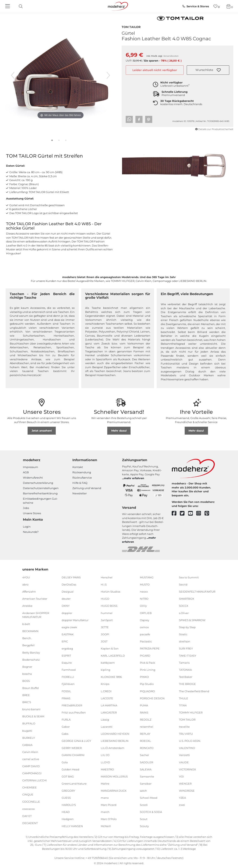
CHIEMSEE (29, 787)
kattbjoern (108, 663)
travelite (184, 727)
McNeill (106, 826)
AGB (26, 472)
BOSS (26, 681)
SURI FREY (186, 648)
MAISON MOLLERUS (114, 776)
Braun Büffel (31, 688)
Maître (105, 784)
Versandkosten (171, 56)
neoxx (144, 592)
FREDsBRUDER (72, 705)
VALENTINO (187, 748)
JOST (104, 641)
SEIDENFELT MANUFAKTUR (197, 592)
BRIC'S (27, 702)
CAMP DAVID (31, 766)
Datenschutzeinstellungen (41, 488)
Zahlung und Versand (87, 488)
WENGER (185, 784)
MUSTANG (147, 577)
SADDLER (146, 762)
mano (105, 798)
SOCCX (184, 606)
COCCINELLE (31, 802)
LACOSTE (107, 698)
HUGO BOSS (109, 606)
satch (143, 791)
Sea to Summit (189, 577)
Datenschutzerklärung (38, 483)
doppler (67, 613)
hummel (107, 613)
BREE (26, 695)
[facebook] (176, 513)
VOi (181, 776)
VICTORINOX (188, 769)
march (105, 812)
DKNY (66, 606)
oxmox (144, 627)
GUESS (66, 798)
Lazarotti (107, 727)
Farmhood (69, 670)
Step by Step (187, 627)
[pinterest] (209, 513)
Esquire (67, 663)
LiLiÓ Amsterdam (113, 748)
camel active (31, 759)
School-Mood (149, 798)
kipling (106, 670)
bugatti (27, 730)
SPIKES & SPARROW (192, 620)
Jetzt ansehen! (42, 431)
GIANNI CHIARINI (73, 755)
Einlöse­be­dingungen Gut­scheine (40, 501)
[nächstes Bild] (108, 75)
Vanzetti (184, 755)
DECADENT (30, 823)
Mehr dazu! (119, 431)
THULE (184, 698)
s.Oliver (184, 613)
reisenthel (147, 727)
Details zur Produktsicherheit (214, 129)
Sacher (144, 755)
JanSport (107, 620)
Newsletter (80, 493)
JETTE (105, 627)
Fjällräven (68, 684)
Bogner (27, 667)
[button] (208, 70)
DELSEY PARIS (71, 577)
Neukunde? (31, 532)
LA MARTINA (109, 705)
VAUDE (184, 762)
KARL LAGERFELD (113, 656)
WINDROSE (187, 791)
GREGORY (68, 791)
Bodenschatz (31, 659)
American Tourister (35, 599)
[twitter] (184, 513)
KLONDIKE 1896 (111, 677)
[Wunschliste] (217, 6)
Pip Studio (147, 684)
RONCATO (147, 748)
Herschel (107, 577)
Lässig (105, 720)
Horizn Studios (110, 592)
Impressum (31, 467)
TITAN (183, 705)
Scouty (144, 826)
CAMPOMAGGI (32, 773)
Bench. (27, 638)
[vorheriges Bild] (13, 75)
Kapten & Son (110, 648)
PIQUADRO (147, 691)
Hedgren (68, 819)
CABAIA (27, 745)
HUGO (105, 599)
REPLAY (145, 734)
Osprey (145, 620)
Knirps (105, 684)
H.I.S (104, 584)
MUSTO (145, 584)
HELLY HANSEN (72, 826)
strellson (185, 641)
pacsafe (145, 634)
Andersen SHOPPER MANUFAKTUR (36, 615)
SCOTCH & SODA (151, 812)
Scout (144, 819)
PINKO (144, 677)
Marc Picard (109, 805)
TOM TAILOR (131, 27)
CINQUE (28, 794)
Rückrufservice (82, 478)
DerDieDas (69, 584)
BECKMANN (30, 631)
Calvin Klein (30, 752)
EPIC (65, 641)
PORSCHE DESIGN (152, 698)
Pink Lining (148, 670)
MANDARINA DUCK (114, 791)
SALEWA (146, 769)
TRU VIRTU (186, 734)
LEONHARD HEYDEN (115, 734)
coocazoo (28, 809)
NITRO (144, 599)
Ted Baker (186, 677)
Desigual (68, 592)
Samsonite (147, 776)
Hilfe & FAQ (80, 483)
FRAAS (66, 698)
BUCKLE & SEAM (33, 716)
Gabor (66, 727)
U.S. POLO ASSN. (190, 741)
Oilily (143, 606)
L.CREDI (106, 691)
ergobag (67, 648)
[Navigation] (8, 6)
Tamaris (184, 663)
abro (25, 584)
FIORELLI (68, 677)
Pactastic (146, 641)
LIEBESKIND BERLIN (115, 741)
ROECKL (145, 741)
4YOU (26, 577)
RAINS (144, 712)
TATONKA (185, 670)
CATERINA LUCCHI (35, 780)
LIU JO (105, 755)
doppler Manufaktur (75, 620)
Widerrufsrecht (33, 478)
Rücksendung (82, 472)
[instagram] (200, 513)
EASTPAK (68, 634)
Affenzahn (29, 592)
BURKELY (29, 738)
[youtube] (192, 513)
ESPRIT (66, 656)
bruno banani (31, 709)
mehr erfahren (134, 478)
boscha (27, 674)
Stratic (183, 634)
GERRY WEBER (72, 748)
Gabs (65, 734)
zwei (182, 805)
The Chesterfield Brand (194, 691)
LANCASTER (109, 712)
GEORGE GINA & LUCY (76, 741)
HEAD (66, 812)
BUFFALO (29, 723)
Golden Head (70, 769)
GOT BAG (68, 776)
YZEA (182, 798)
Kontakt (78, 467)
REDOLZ (146, 720)
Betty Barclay (31, 652)
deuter (66, 599)
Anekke (27, 606)
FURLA (66, 720)
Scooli (144, 805)
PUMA (144, 705)
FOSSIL (66, 691)
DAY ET (27, 816)
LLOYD (105, 762)
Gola (65, 762)
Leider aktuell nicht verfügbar (155, 70)
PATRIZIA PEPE (150, 648)
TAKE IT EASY (188, 656)
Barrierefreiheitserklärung (40, 493)
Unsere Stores (32, 513)
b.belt (26, 624)
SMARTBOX (187, 599)
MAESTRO (107, 769)
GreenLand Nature (74, 784)
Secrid (183, 584)
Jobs (26, 508)
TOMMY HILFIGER (191, 712)
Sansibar (146, 784)
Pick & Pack (147, 663)
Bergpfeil (28, 645)
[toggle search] (20, 6)
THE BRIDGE (187, 684)
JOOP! (105, 634)
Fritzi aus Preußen (74, 712)
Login (27, 527)
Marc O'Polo (109, 819)
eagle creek (69, 627)
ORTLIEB (146, 613)
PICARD (145, 656)
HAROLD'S (69, 805)
